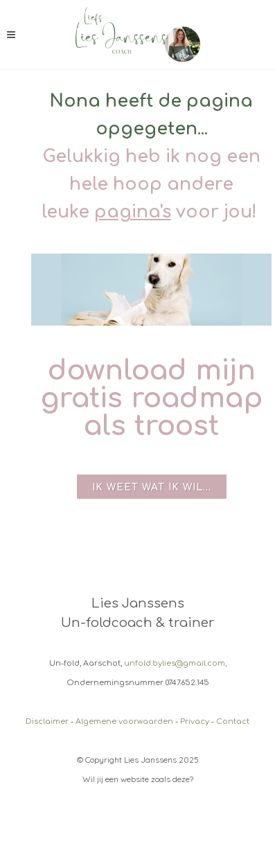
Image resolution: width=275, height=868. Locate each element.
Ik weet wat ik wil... (152, 487)
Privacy (195, 721)
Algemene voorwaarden (124, 721)
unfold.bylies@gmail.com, (175, 663)
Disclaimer (47, 721)
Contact (233, 721)
